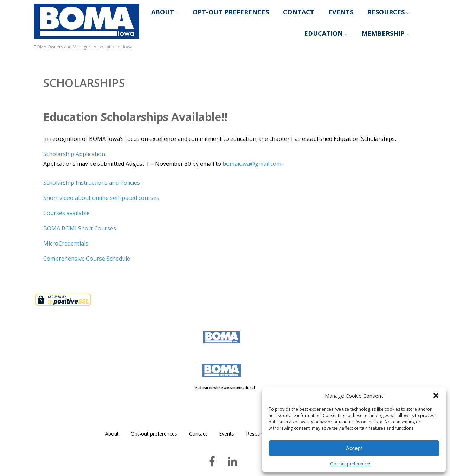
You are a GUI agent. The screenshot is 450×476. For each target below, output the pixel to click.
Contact (299, 12)
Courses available (66, 213)
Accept (354, 448)
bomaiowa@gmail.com (252, 164)
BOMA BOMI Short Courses (80, 228)
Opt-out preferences (351, 464)
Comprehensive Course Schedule (87, 259)
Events (341, 12)
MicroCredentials (66, 243)
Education (326, 33)
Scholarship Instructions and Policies (92, 183)
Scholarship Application (74, 154)
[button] (436, 396)
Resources (388, 12)
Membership (385, 33)
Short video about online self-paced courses (101, 198)
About (165, 12)
